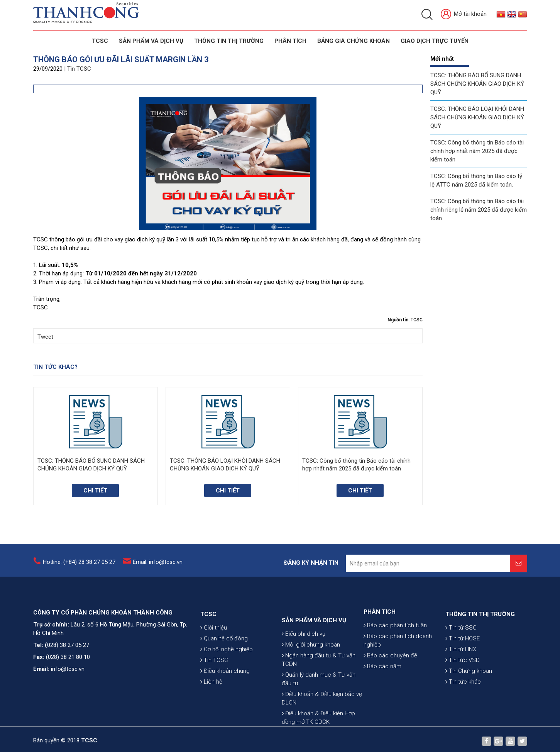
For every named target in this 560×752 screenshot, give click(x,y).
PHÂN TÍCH (380, 636)
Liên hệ (211, 711)
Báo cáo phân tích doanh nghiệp (398, 664)
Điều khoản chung (225, 700)
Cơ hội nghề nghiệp (227, 678)
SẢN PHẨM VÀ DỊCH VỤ (151, 41)
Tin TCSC (79, 69)
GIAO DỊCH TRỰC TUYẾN (435, 41)
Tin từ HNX (461, 678)
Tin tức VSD (463, 689)
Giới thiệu (214, 657)
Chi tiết (95, 491)
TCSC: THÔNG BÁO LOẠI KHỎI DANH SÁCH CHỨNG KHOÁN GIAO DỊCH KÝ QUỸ (477, 117)
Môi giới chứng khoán (311, 686)
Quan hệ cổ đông (224, 667)
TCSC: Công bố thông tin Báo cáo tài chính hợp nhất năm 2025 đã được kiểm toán (477, 151)
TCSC (100, 41)
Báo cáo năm (382, 690)
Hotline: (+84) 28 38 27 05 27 (79, 567)
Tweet (45, 337)
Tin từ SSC (461, 657)
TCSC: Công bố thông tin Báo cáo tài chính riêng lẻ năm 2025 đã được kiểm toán (479, 210)
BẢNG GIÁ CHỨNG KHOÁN (354, 41)
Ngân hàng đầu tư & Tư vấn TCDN (319, 701)
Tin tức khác (463, 711)
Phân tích (290, 41)
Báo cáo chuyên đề (390, 679)
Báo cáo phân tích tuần (395, 649)
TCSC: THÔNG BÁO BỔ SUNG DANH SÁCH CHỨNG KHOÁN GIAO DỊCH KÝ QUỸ (477, 84)
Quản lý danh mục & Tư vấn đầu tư (319, 721)
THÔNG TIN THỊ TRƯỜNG (229, 41)
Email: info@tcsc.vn (158, 567)
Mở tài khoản (464, 14)
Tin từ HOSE (463, 667)
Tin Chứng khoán (469, 700)
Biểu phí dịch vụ (304, 676)
